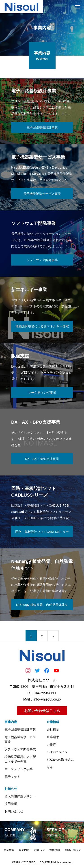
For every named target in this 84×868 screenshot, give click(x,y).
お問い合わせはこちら (42, 711)
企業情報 (53, 722)
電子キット (12, 777)
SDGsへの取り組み (60, 760)
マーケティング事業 (19, 769)
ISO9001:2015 (57, 752)
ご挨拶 (51, 745)
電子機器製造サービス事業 (20, 739)
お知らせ (11, 789)
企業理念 (53, 737)
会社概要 (53, 729)
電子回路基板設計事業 (20, 729)
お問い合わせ (14, 811)
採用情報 (11, 804)
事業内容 (11, 722)
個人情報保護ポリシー (20, 796)
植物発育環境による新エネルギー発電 (20, 759)
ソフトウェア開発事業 (20, 749)
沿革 (50, 767)
